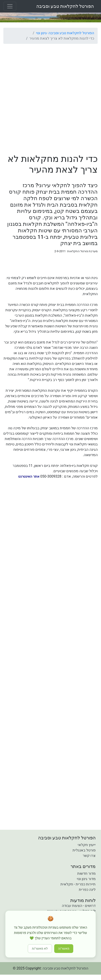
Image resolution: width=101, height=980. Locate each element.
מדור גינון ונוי (86, 879)
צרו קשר (89, 856)
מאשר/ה (64, 949)
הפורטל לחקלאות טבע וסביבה (65, 6)
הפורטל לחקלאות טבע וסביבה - (70, 33)
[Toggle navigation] (10, 6)
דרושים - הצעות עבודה (79, 906)
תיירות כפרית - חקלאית (78, 884)
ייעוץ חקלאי (87, 845)
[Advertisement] (50, 98)
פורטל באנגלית (84, 850)
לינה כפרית (87, 890)
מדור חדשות (86, 873)
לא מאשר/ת (40, 949)
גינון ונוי (41, 33)
